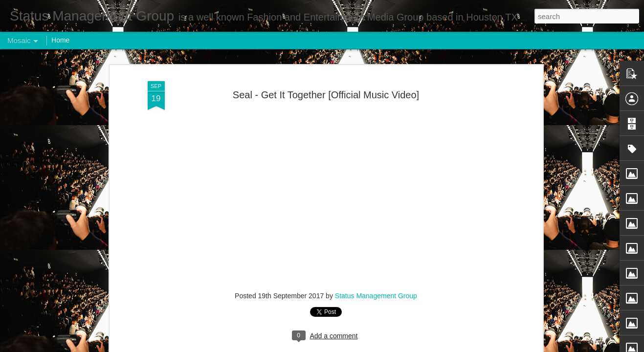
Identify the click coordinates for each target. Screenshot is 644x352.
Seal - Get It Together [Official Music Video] (326, 86)
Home (60, 40)
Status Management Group (376, 287)
